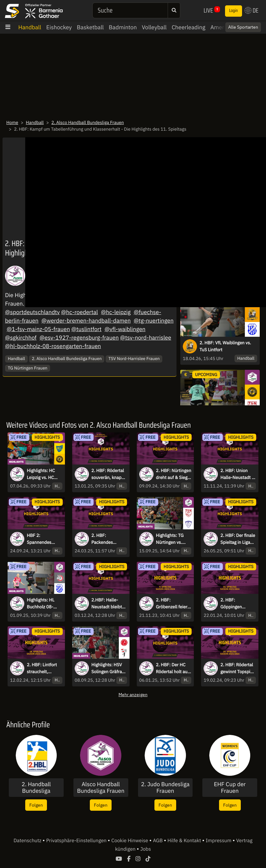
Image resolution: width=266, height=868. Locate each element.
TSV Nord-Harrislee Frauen (134, 358)
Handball (30, 27)
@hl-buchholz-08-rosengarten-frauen (53, 346)
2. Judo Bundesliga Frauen (165, 788)
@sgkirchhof (21, 338)
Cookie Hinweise (130, 841)
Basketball (90, 27)
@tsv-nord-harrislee (146, 338)
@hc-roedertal (80, 312)
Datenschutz (28, 841)
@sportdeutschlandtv (32, 312)
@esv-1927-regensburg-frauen (79, 338)
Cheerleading (189, 27)
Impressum (219, 841)
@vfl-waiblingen (125, 329)
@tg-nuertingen (153, 321)
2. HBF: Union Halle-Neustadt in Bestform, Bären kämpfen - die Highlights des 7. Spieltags (238, 474)
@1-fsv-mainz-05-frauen (38, 329)
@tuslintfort (86, 329)
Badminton (123, 27)
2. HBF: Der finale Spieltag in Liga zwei (238, 539)
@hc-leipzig (116, 312)
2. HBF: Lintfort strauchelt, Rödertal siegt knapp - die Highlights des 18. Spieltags (42, 668)
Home (12, 122)
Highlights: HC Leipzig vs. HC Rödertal (41, 474)
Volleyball (154, 27)
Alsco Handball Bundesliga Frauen (101, 788)
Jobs (146, 849)
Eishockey (59, 27)
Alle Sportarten (243, 27)
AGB (158, 841)
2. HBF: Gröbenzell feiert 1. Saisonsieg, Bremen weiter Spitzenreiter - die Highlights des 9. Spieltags (174, 604)
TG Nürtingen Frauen (28, 368)
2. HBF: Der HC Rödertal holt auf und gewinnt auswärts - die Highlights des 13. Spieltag (173, 668)
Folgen (36, 805)
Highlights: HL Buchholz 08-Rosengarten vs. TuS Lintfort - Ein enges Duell (43, 604)
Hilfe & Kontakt (185, 841)
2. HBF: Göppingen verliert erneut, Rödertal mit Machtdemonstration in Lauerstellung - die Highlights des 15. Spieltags (238, 604)
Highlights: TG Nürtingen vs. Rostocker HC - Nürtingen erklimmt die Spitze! (171, 539)
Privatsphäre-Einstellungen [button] (77, 841)
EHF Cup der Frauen (230, 788)
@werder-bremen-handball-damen (86, 321)
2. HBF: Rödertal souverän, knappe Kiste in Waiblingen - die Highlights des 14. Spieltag (109, 474)
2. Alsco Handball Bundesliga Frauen (88, 122)
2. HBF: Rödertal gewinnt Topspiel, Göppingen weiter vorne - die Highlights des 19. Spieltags (238, 668)
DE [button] (252, 10)
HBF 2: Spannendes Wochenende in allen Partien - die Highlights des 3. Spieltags (44, 539)
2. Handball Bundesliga (36, 788)
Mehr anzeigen (133, 694)
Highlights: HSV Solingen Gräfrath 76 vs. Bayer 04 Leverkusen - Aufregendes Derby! (109, 668)
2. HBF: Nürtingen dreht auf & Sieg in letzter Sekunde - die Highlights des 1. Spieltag (174, 474)
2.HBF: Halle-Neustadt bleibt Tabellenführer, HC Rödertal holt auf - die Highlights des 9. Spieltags (108, 604)
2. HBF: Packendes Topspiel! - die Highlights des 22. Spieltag (105, 539)
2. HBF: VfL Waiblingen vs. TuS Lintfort (225, 346)
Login (234, 11)
